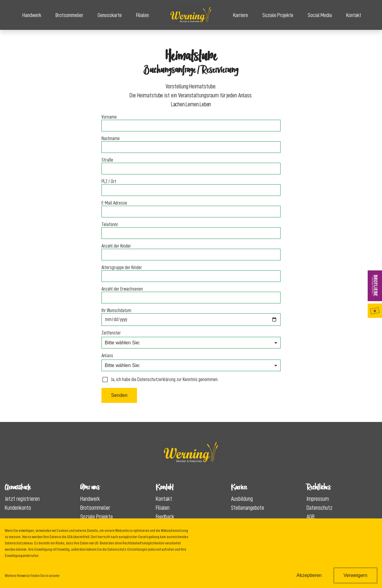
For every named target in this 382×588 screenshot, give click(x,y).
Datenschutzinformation (78, 575)
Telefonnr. (110, 225)
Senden (119, 395)
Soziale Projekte (278, 15)
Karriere (241, 15)
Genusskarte (110, 15)
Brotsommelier (69, 15)
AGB (311, 517)
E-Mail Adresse (114, 203)
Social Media (320, 15)
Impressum (318, 499)
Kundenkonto (18, 508)
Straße (107, 160)
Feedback (165, 517)
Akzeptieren (309, 575)
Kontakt (354, 15)
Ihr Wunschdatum (116, 311)
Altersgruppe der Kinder (122, 268)
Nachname (111, 139)
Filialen (143, 15)
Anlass (107, 356)
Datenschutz (319, 508)
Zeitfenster (111, 333)
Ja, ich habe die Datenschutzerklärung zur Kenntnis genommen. (160, 380)
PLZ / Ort (109, 182)
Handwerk (32, 15)
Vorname (109, 117)
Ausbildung (242, 499)
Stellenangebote (248, 508)
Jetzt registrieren (22, 499)
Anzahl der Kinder (116, 246)
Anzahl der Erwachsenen (122, 289)
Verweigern (355, 575)
